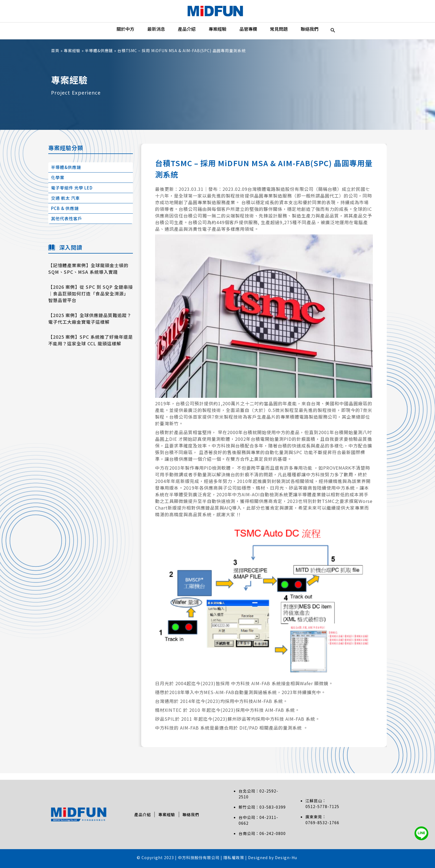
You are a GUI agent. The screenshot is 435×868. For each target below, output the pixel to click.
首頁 (55, 57)
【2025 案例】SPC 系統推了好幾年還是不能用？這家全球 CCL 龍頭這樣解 (91, 347)
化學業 (58, 184)
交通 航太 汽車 (65, 205)
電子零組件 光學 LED (72, 194)
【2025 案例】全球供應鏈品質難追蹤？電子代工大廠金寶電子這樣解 (90, 325)
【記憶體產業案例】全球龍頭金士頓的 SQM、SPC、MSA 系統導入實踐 (88, 275)
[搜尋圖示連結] (346, 34)
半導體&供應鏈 (99, 57)
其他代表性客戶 (67, 225)
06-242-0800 (273, 833)
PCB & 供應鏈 (65, 215)
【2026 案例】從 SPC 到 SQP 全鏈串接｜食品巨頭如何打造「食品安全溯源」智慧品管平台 (91, 300)
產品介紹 (141, 814)
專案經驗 (72, 57)
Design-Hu (286, 857)
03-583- (268, 807)
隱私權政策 (234, 857)
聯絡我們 (192, 814)
